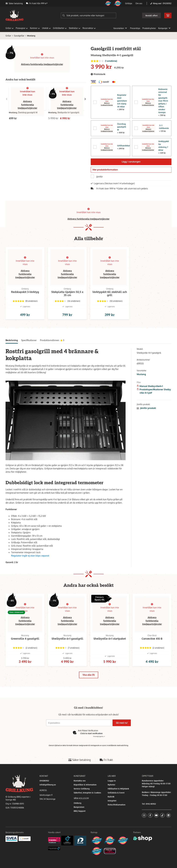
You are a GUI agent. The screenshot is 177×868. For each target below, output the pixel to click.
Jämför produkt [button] (146, 414)
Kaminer (35, 28)
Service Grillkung (82, 789)
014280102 (167, 3)
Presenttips (135, 28)
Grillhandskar (123, 146)
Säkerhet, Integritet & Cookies (87, 793)
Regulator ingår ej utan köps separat (30, 562)
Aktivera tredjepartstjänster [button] (107, 149)
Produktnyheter (149, 28)
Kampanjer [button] (164, 28)
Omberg (78, 803)
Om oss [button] (139, 3)
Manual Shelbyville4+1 (151, 392)
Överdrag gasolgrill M (122, 127)
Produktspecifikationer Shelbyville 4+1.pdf (155, 397)
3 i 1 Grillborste (164, 127)
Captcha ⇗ (99, 736)
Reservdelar (89, 28)
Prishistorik (98, 74)
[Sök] (88, 15)
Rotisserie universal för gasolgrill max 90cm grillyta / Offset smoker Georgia (163, 101)
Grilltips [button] (129, 3)
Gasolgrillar (19, 36)
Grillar (10, 28)
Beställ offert (151, 16)
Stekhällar (75, 28)
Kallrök (111, 797)
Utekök (46, 28)
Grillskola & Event (116, 793)
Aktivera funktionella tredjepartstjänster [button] (42, 64)
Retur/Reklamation (117, 805)
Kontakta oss (80, 781)
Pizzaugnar (22, 28)
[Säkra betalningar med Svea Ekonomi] (12, 839)
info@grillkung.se (48, 785)
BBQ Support (80, 811)
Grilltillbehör (60, 28)
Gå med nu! (123, 723)
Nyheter (111, 785)
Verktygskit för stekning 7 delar (164, 146)
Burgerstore (79, 807)
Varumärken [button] (120, 28)
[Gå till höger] (85, 99)
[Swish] (25, 839)
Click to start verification (91, 733)
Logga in (112, 781)
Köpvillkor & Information (85, 785)
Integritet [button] (112, 801)
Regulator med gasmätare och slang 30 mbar (122, 101)
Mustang (31, 36)
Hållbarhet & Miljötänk (118, 789)
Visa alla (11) (89, 685)
